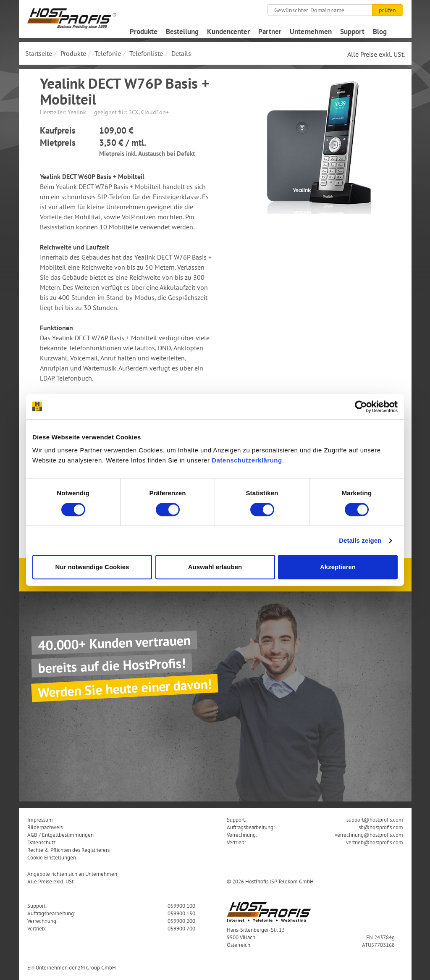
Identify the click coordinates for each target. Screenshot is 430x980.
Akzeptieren (338, 567)
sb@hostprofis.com (381, 827)
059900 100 (181, 906)
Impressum (40, 820)
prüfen (387, 10)
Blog (380, 32)
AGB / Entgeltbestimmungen (60, 835)
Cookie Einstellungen (52, 857)
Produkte (144, 32)
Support (352, 32)
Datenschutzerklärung (247, 460)
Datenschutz (42, 842)
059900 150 (181, 913)
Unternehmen (311, 32)
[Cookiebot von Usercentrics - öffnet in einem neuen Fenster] (361, 407)
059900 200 (181, 921)
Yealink (77, 112)
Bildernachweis (45, 827)
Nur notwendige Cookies (92, 567)
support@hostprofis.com (375, 820)
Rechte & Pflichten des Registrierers (68, 850)
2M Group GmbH (97, 967)
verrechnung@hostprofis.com (369, 835)
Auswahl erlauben (215, 567)
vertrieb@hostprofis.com (375, 842)
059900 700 (181, 928)
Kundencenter (228, 32)
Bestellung (182, 32)
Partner (270, 32)
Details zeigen (360, 540)
